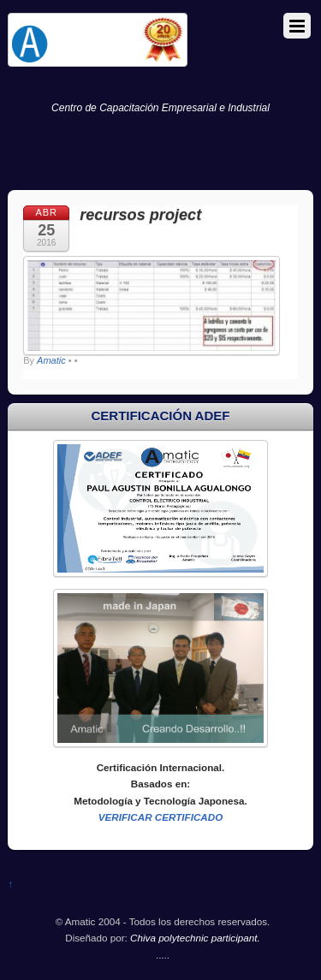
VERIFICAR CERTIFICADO (161, 817)
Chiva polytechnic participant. (195, 938)
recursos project (140, 215)
